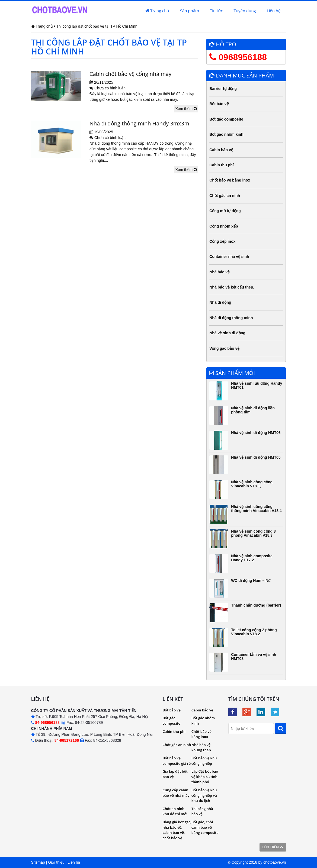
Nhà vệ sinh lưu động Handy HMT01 (257, 385)
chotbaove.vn (275, 862)
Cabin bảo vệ (221, 150)
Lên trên (273, 847)
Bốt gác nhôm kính (226, 134)
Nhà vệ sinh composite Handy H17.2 (252, 558)
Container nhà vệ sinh (229, 257)
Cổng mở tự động (225, 211)
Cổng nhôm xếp (224, 226)
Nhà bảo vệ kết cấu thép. (232, 287)
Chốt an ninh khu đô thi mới (175, 811)
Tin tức (216, 11)
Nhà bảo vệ (220, 272)
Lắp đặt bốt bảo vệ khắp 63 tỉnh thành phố (205, 777)
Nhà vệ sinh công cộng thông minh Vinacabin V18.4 (256, 509)
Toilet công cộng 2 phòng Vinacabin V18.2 (254, 632)
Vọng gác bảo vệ (224, 348)
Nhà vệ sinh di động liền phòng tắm (253, 410)
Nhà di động (220, 302)
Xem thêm (186, 109)
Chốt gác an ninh (225, 196)
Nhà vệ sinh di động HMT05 (256, 457)
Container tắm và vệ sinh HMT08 (254, 657)
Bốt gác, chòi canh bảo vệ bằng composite (205, 827)
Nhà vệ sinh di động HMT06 (256, 433)
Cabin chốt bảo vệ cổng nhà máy (130, 74)
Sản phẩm (190, 11)
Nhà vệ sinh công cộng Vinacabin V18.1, (252, 484)
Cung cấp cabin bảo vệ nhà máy (176, 793)
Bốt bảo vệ (219, 104)
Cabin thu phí (221, 165)
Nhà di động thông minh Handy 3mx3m (139, 123)
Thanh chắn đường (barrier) (256, 605)
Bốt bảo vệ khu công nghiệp (204, 761)
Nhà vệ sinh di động (227, 333)
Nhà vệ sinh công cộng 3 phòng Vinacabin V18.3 (253, 533)
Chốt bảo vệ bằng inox (230, 180)
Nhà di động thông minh (231, 318)
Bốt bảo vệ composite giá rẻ (177, 761)
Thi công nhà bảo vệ (202, 811)
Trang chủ (157, 11)
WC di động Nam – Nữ (251, 581)
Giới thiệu (56, 862)
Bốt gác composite (226, 119)
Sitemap (38, 862)
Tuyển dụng (245, 11)
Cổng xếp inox (222, 241)
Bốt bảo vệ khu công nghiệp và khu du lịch (204, 795)
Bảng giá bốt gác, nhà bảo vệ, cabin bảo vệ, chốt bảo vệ (177, 830)
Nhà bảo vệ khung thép (201, 747)
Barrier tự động (223, 89)
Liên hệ (274, 11)
